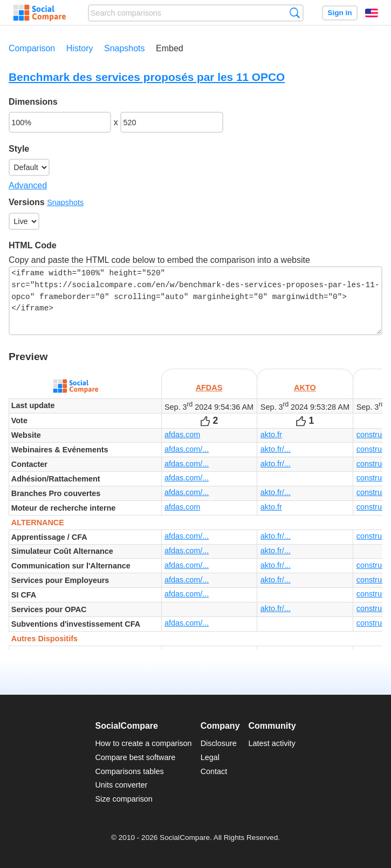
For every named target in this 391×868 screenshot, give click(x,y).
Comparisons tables (129, 771)
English (372, 13)
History (80, 48)
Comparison (32, 48)
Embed (170, 48)
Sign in (339, 13)
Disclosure (219, 743)
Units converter (121, 785)
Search (295, 13)
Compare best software (135, 757)
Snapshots (125, 48)
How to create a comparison (143, 743)
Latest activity (272, 743)
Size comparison (124, 799)
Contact (214, 771)
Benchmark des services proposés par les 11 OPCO (147, 77)
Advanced (28, 185)
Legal (210, 757)
